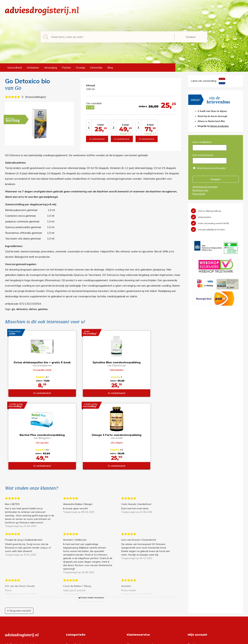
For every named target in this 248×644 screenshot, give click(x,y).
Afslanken (33, 68)
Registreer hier (200, 190)
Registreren (195, 573)
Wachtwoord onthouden (211, 168)
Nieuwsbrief (199, 194)
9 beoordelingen (36, 97)
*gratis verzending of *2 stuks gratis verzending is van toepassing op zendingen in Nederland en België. (124, 640)
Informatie (96, 68)
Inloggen (216, 179)
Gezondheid (15, 68)
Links (130, 595)
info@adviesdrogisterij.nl (20, 573)
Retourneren (134, 579)
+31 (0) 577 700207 (18, 579)
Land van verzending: (208, 81)
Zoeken (191, 37)
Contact (132, 590)
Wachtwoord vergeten (205, 187)
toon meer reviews (91, 527)
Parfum (66, 68)
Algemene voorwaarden (141, 573)
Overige (80, 68)
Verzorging (50, 68)
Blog (110, 68)
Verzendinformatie (138, 584)
